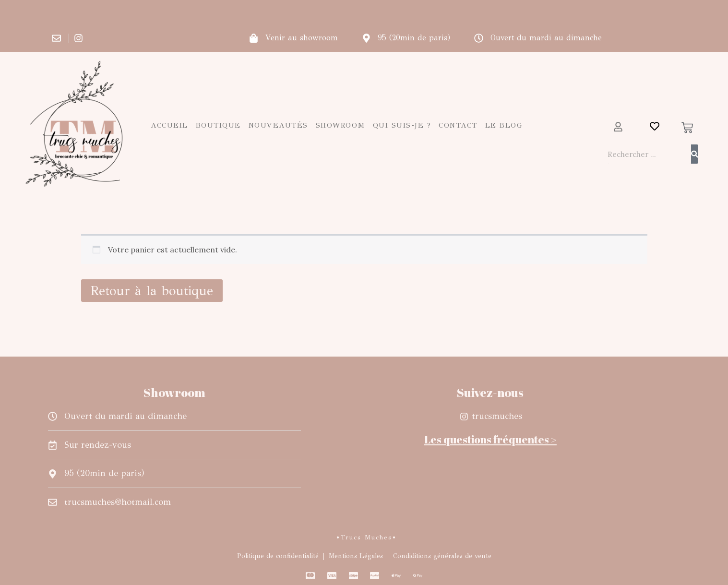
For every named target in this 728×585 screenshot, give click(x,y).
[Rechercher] (695, 154)
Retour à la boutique (152, 291)
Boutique (218, 125)
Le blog (504, 125)
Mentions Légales (356, 556)
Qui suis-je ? (402, 125)
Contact (458, 125)
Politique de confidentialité (278, 556)
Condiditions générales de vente (442, 556)
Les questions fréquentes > (490, 439)
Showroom (340, 125)
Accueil (169, 125)
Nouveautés (278, 125)
